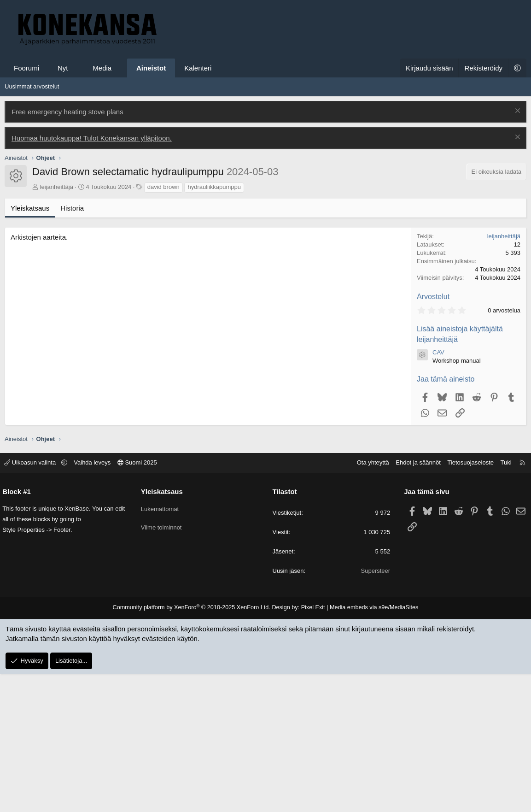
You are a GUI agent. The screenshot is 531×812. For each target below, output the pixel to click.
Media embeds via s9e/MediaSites (369, 746)
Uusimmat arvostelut (32, 225)
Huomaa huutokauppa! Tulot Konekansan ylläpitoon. (92, 276)
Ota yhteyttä (368, 601)
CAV (438, 491)
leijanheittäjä (57, 325)
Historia (72, 346)
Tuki (502, 601)
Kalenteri (198, 68)
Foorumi (26, 68)
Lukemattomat (162, 645)
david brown (163, 325)
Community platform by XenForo (195, 746)
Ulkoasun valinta (35, 601)
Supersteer (373, 709)
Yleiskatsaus (30, 346)
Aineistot (151, 68)
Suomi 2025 (142, 601)
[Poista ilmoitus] (516, 250)
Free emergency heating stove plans (67, 250)
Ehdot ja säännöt (414, 601)
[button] (76, 68)
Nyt (63, 68)
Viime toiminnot (164, 662)
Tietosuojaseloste (466, 601)
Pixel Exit (311, 746)
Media (102, 68)
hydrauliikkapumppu (214, 325)
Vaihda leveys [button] (97, 601)
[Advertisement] (265, 147)
